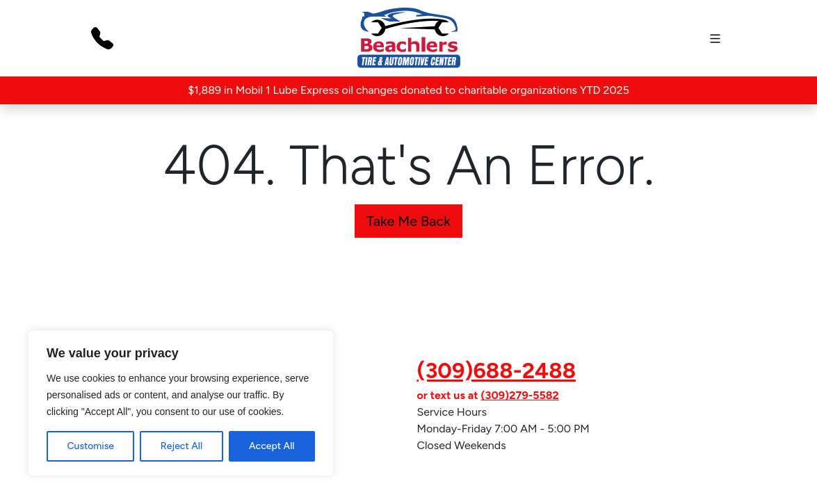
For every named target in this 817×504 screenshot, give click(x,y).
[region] (181, 403)
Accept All (272, 446)
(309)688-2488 (497, 371)
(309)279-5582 (519, 395)
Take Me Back (408, 221)
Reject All (181, 446)
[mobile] (715, 39)
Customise (90, 446)
